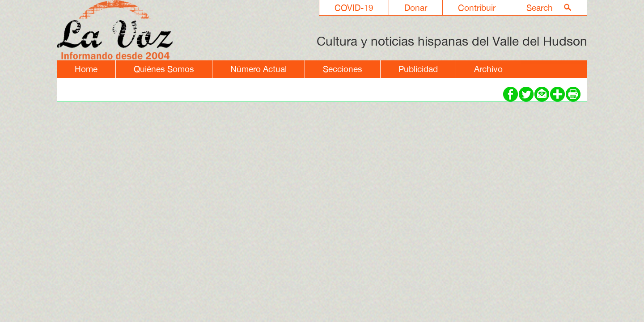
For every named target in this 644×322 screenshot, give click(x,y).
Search (540, 8)
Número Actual (258, 69)
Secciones (343, 69)
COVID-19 (354, 8)
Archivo (488, 69)
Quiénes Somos (164, 69)
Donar (416, 8)
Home (86, 69)
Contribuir (477, 8)
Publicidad (418, 69)
